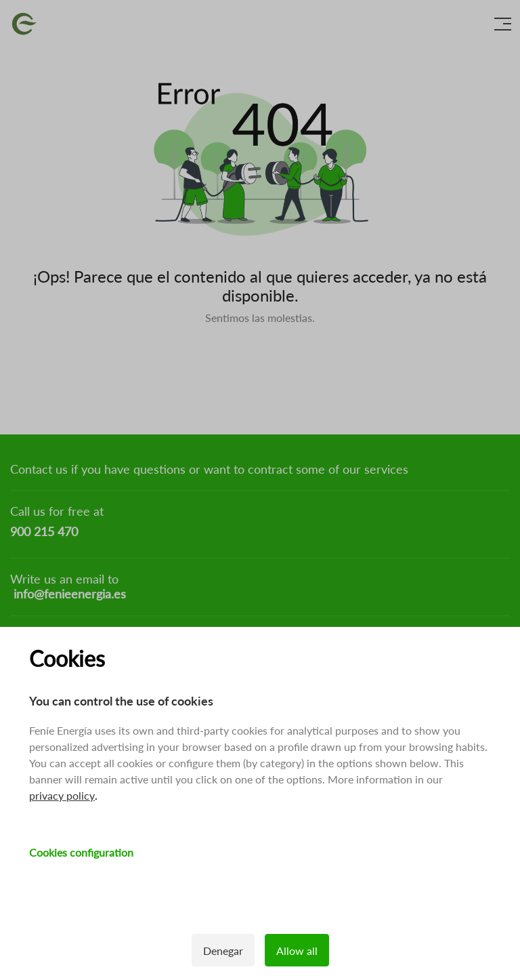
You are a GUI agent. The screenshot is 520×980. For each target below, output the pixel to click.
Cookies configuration (81, 852)
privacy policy (62, 795)
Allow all (297, 951)
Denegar (223, 951)
